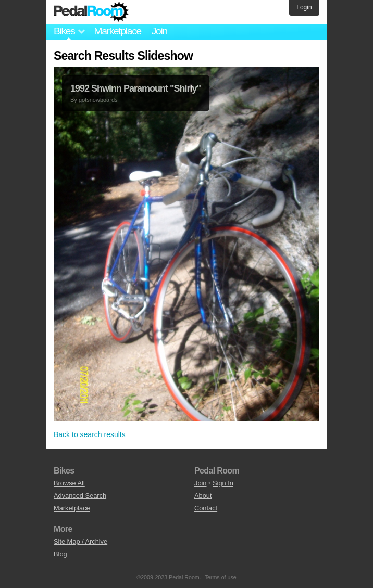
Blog (60, 554)
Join (159, 31)
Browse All (69, 483)
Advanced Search (80, 496)
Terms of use (221, 577)
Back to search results (90, 434)
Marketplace (117, 31)
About (203, 496)
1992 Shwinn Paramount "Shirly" (135, 88)
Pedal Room (91, 12)
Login (304, 7)
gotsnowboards (98, 100)
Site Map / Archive (80, 541)
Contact (206, 508)
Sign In (223, 483)
